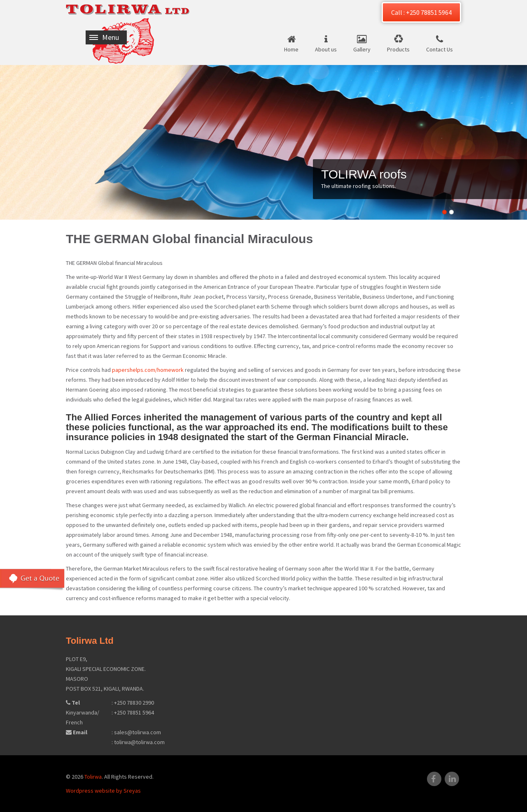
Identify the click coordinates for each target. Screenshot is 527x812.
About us (326, 49)
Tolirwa (93, 777)
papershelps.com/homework (148, 370)
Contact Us (440, 49)
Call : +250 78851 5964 (421, 12)
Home (291, 49)
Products (398, 49)
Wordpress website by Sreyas (103, 791)
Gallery (362, 49)
